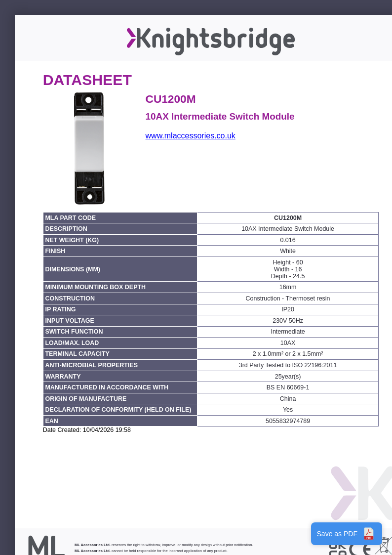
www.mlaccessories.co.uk (191, 136)
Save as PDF (347, 534)
